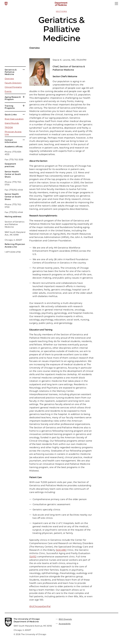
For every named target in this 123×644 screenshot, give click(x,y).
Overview (9, 79)
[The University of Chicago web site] (6, 4)
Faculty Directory (13, 83)
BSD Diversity (65, 619)
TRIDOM (9, 127)
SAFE (33, 557)
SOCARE (61, 550)
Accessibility (65, 624)
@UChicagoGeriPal (40, 606)
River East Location (14, 119)
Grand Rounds (12, 123)
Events (8, 91)
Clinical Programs (13, 87)
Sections (61, 11)
